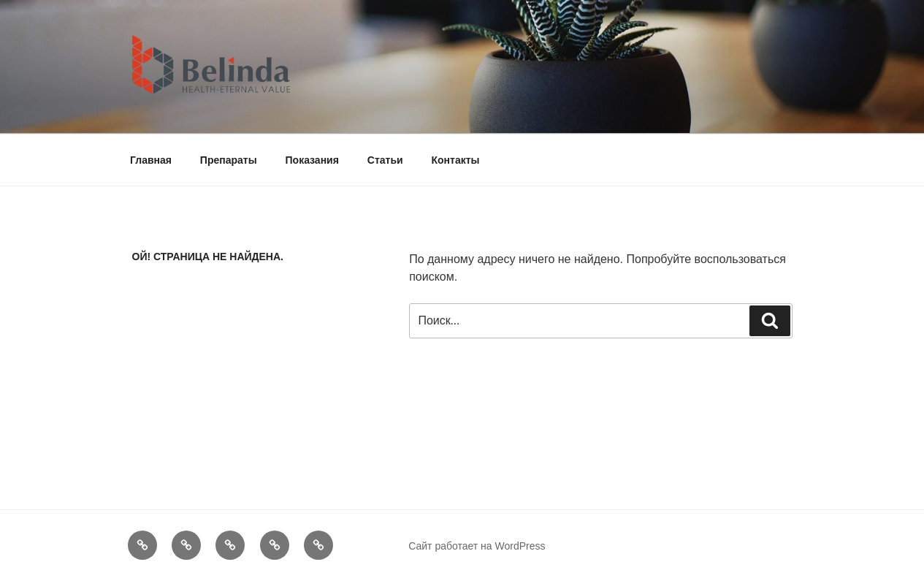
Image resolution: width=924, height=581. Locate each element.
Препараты (229, 160)
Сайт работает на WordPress (477, 546)
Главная (151, 160)
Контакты (456, 160)
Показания (312, 160)
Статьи (385, 160)
